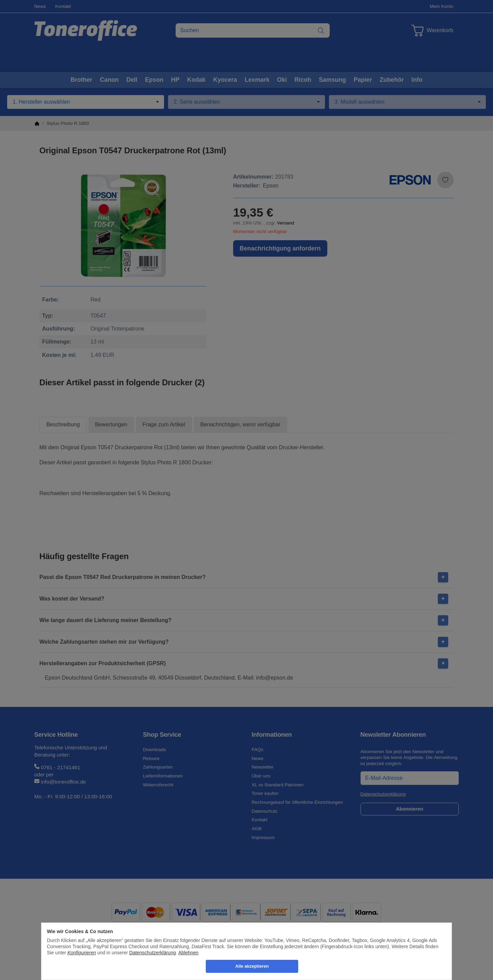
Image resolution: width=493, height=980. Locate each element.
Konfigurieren (82, 953)
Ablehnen (188, 953)
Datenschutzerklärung (153, 953)
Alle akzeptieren (252, 966)
